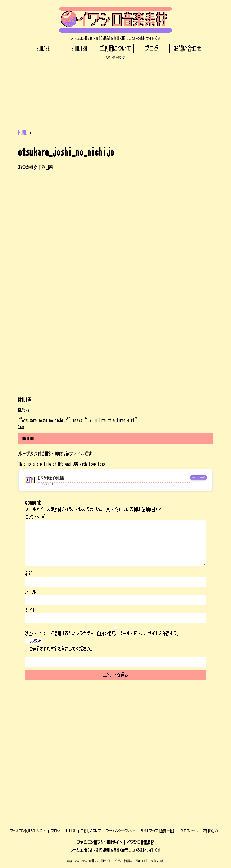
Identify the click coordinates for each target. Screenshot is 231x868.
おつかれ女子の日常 (51, 478)
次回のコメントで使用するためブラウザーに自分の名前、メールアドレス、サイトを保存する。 (103, 634)
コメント (35, 517)
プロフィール (189, 716)
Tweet (21, 427)
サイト (31, 610)
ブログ (152, 49)
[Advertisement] (115, 91)
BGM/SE (43, 49)
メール (31, 592)
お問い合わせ (188, 49)
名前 (29, 574)
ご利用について (115, 49)
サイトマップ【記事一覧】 (158, 716)
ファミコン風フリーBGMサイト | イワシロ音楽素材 (115, 728)
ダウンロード (198, 478)
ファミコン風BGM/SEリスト (28, 716)
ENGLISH (79, 49)
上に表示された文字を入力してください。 (60, 649)
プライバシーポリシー (121, 716)
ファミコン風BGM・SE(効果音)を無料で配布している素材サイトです (115, 735)
